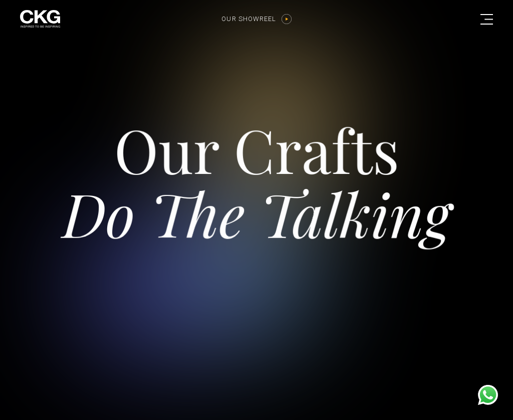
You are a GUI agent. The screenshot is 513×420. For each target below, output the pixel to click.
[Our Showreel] (287, 19)
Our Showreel (249, 19)
